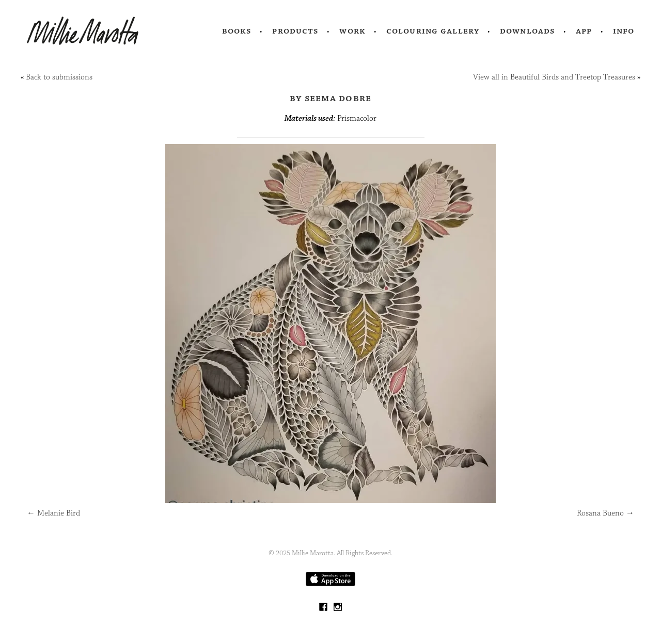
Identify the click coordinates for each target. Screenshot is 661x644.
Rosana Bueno (605, 513)
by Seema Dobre (331, 98)
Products (295, 31)
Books (237, 31)
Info (624, 31)
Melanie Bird (53, 513)
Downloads (528, 31)
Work (352, 31)
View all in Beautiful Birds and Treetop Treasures (554, 77)
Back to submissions (59, 77)
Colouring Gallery (433, 31)
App (584, 31)
